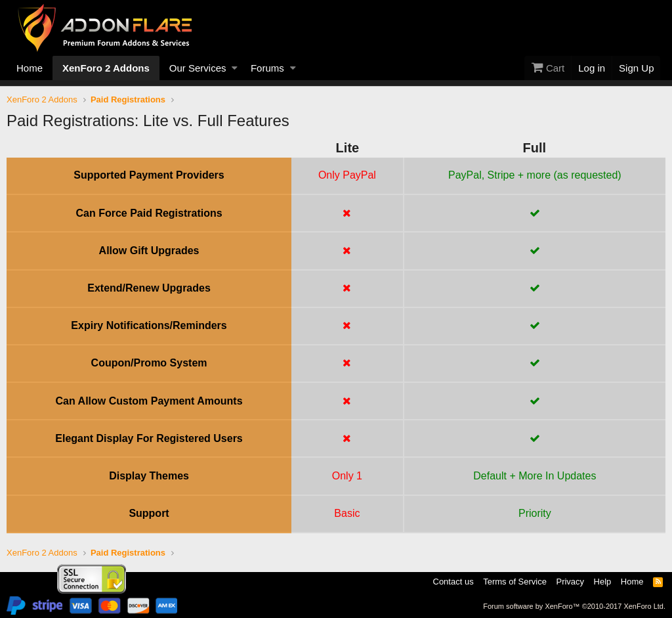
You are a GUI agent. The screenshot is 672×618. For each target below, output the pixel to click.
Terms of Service (515, 582)
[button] (235, 68)
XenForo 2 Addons (106, 68)
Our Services (198, 68)
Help (603, 582)
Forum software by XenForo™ (574, 606)
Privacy (570, 582)
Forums (267, 68)
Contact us (453, 582)
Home (30, 68)
